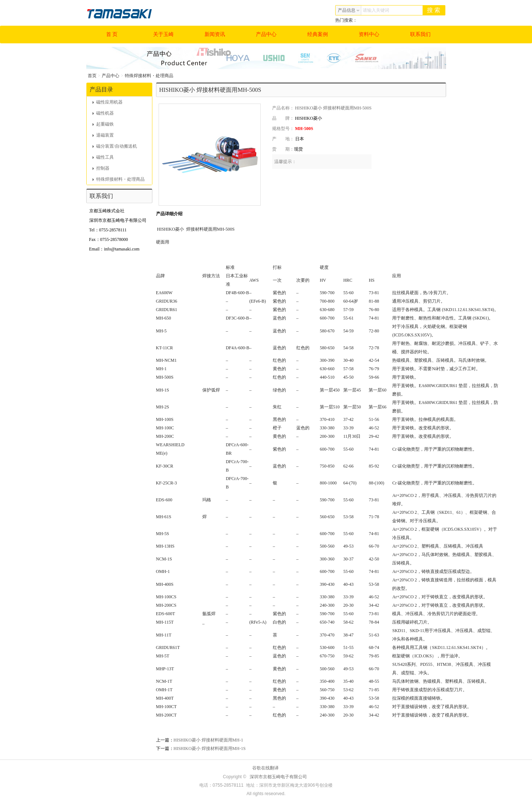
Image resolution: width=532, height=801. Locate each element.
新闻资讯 (215, 34)
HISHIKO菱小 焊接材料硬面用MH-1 (209, 740)
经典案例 (318, 34)
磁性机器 (103, 113)
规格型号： (283, 129)
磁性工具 (103, 157)
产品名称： (283, 108)
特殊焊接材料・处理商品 (149, 76)
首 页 (112, 34)
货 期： (283, 149)
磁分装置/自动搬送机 (115, 146)
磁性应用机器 (108, 102)
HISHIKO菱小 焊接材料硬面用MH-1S (210, 748)
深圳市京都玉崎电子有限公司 (278, 777)
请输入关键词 (376, 10)
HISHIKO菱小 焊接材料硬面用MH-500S (333, 108)
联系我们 (420, 34)
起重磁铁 (103, 124)
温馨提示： (285, 162)
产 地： (283, 139)
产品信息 (349, 10)
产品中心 (266, 34)
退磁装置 (103, 135)
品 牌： (283, 118)
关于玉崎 (163, 34)
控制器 (101, 168)
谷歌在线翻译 (265, 768)
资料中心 (369, 34)
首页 (92, 76)
